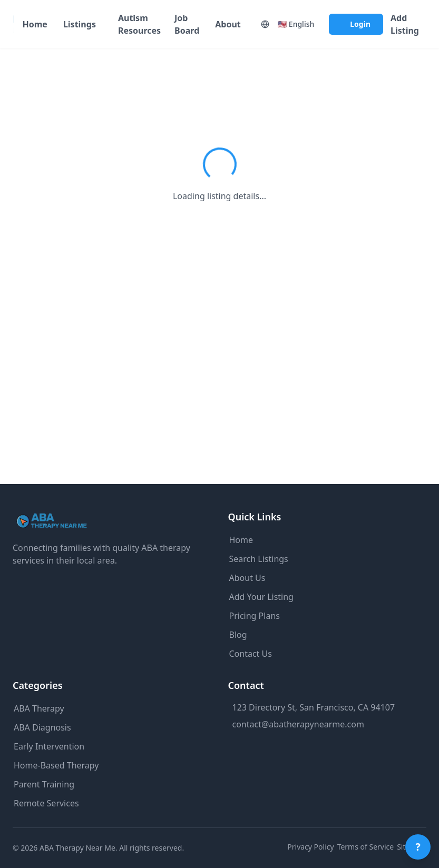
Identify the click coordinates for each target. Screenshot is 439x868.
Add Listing (405, 24)
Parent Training (44, 784)
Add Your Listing (261, 597)
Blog (238, 635)
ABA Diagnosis (42, 727)
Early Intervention (49, 746)
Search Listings (259, 559)
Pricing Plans (255, 616)
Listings (80, 24)
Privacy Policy (310, 847)
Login (360, 24)
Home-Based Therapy (56, 765)
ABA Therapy (39, 708)
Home (35, 24)
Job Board (187, 24)
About (228, 24)
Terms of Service (366, 847)
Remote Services (46, 803)
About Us (247, 578)
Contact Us (251, 654)
